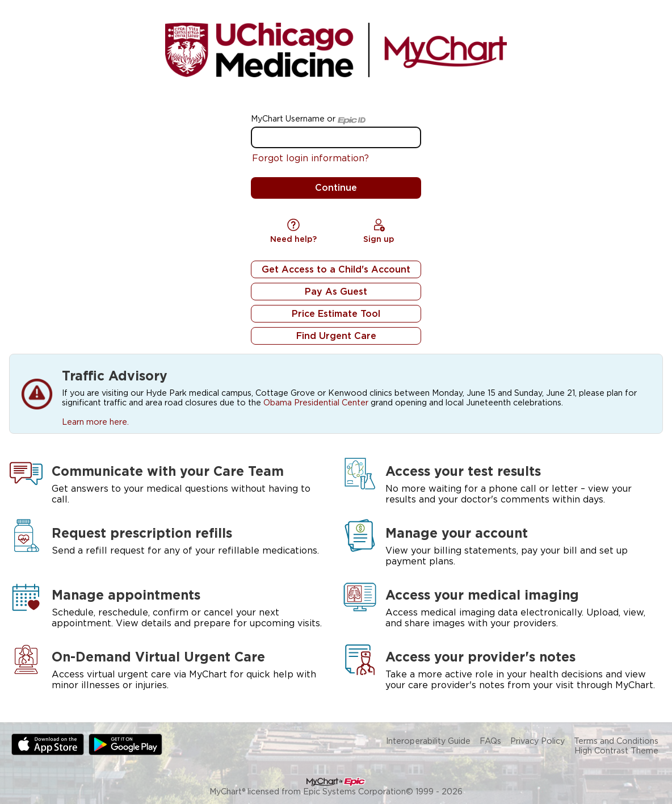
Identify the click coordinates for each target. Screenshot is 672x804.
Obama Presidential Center (316, 402)
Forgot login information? (310, 158)
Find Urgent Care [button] (336, 336)
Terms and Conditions (616, 741)
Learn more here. (95, 422)
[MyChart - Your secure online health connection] (336, 50)
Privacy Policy (537, 741)
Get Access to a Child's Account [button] (336, 269)
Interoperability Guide (428, 741)
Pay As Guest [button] (336, 292)
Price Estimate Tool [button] (336, 314)
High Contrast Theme (616, 750)
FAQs (490, 741)
